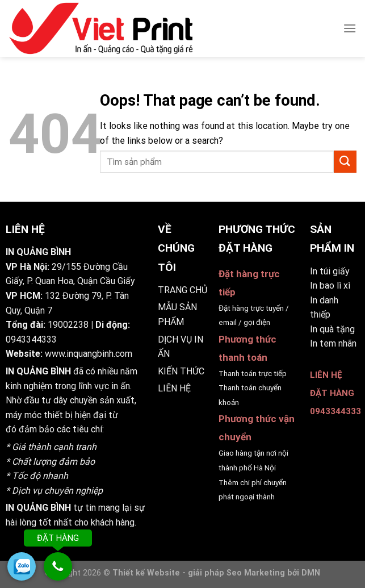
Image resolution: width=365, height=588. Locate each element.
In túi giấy (330, 271)
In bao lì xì (330, 285)
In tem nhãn (333, 343)
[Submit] (345, 162)
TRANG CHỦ (182, 290)
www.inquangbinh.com (89, 354)
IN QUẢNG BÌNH (38, 371)
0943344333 (31, 339)
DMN (311, 573)
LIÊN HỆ (174, 388)
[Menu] (350, 28)
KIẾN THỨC (181, 371)
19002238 (68, 325)
